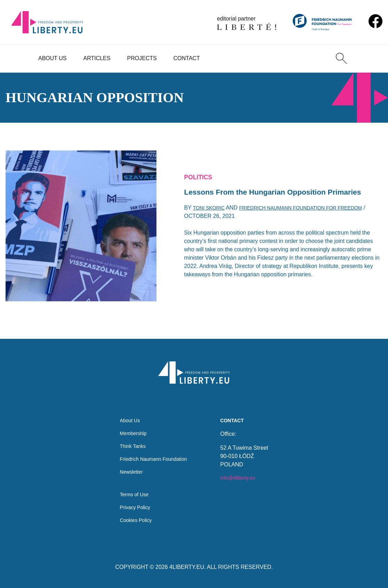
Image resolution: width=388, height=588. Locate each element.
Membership (130, 425)
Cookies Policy (133, 520)
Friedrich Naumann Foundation (153, 453)
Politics (200, 170)
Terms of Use (131, 492)
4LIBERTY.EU (187, 567)
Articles (97, 58)
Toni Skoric (211, 216)
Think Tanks (130, 439)
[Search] (341, 58)
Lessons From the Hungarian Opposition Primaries (265, 193)
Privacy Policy (132, 506)
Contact (187, 58)
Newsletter (128, 467)
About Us (52, 58)
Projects (142, 58)
